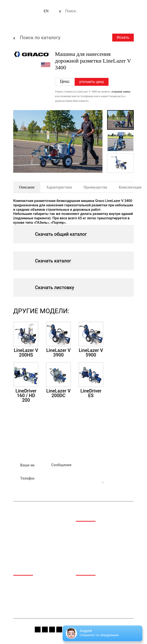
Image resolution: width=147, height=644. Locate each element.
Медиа (81, 582)
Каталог (19, 588)
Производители (25, 594)
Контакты (21, 606)
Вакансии (83, 600)
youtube (52, 630)
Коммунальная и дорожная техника (104, 550)
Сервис (19, 600)
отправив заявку (121, 92)
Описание (27, 187)
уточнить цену (92, 82)
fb (38, 630)
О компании (23, 582)
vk (59, 630)
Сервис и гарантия (90, 594)
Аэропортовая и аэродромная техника (99, 530)
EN (46, 11)
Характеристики (59, 187)
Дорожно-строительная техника (101, 538)
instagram (45, 630)
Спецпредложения (90, 588)
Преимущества (95, 187)
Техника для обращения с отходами (104, 544)
